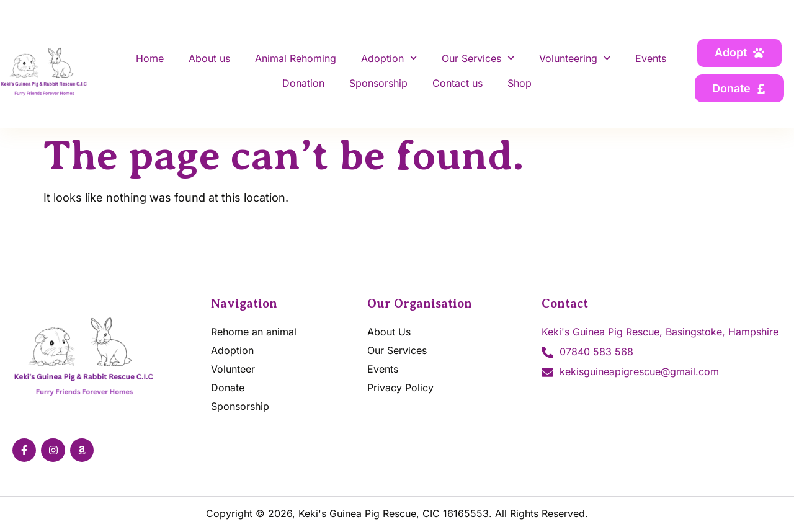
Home (150, 58)
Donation (303, 83)
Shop (520, 83)
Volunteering (575, 58)
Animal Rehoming (296, 58)
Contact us (457, 83)
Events (651, 58)
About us (209, 58)
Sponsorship (378, 83)
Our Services (478, 58)
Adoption (389, 58)
